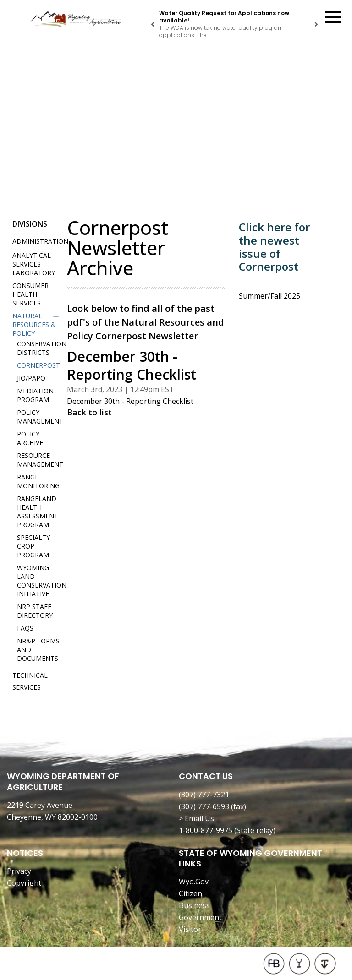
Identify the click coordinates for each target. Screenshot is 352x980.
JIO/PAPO (31, 378)
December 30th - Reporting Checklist (130, 401)
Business (194, 905)
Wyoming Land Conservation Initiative (42, 581)
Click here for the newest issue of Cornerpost (274, 247)
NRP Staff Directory (35, 611)
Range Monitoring (38, 481)
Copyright (24, 883)
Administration (40, 241)
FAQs (25, 628)
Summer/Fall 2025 (269, 296)
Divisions (30, 224)
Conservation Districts (42, 348)
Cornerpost (38, 365)
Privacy (19, 871)
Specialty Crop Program (33, 546)
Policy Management (40, 417)
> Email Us (196, 818)
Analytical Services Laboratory (34, 264)
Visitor (190, 929)
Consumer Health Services (30, 294)
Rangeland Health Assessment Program (38, 512)
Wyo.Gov (194, 882)
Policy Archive (30, 438)
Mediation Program (35, 395)
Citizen (190, 893)
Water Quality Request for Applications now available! (224, 17)
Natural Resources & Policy (34, 324)
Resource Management (40, 460)
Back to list (89, 412)
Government (200, 917)
